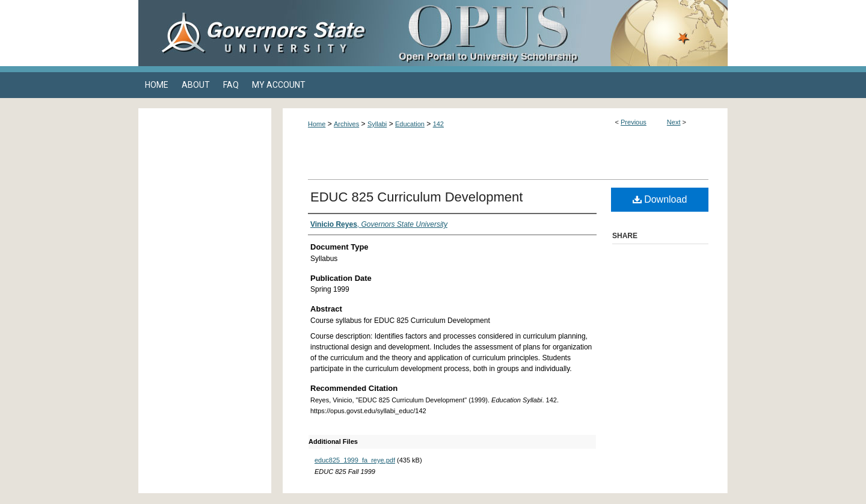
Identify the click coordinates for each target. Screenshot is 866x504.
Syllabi (377, 124)
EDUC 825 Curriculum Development (416, 197)
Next (674, 122)
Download (660, 199)
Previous (634, 122)
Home (317, 124)
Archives (346, 124)
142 (438, 124)
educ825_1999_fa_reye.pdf (355, 460)
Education (410, 124)
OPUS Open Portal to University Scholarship (553, 33)
